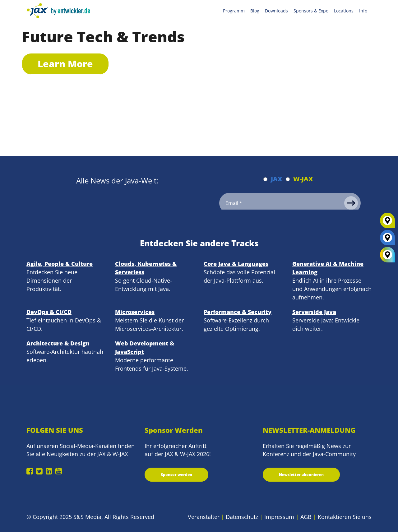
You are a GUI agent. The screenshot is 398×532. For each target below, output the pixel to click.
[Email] (290, 203)
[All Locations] (387, 255)
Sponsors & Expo (311, 11)
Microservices (135, 312)
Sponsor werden (176, 475)
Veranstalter (204, 517)
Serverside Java (314, 312)
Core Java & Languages (236, 264)
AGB (306, 517)
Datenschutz (242, 517)
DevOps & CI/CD (49, 312)
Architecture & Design (58, 343)
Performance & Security (238, 312)
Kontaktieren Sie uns (345, 517)
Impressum (279, 517)
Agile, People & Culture (60, 264)
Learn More (65, 64)
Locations (344, 11)
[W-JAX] (387, 223)
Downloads (276, 11)
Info (363, 11)
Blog (255, 11)
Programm (234, 11)
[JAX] (387, 240)
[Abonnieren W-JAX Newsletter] (288, 179)
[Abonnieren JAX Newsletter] (265, 179)
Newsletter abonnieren (301, 475)
